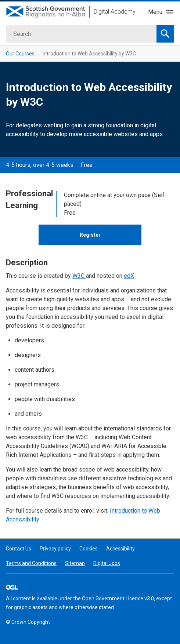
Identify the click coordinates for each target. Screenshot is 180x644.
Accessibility (120, 549)
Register (90, 235)
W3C (79, 276)
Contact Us (19, 549)
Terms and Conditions (31, 563)
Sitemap (75, 563)
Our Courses (20, 54)
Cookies (89, 549)
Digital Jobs (107, 563)
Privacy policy (55, 549)
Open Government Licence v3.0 (118, 598)
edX (129, 276)
